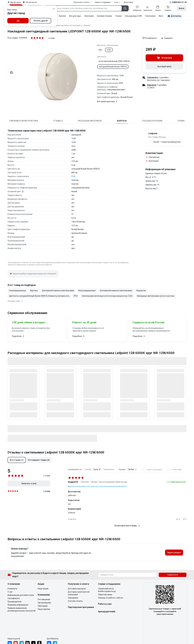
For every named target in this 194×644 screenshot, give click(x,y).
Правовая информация (18, 605)
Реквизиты (12, 589)
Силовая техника (104, 16)
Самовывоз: (153, 77)
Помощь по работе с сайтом (110, 598)
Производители (14, 602)
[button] (17, 460)
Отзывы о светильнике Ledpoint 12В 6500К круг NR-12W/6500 (56, 452)
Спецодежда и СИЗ (133, 16)
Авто (161, 16)
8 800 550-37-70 (179, 2)
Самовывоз (73, 598)
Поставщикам (44, 599)
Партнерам (43, 606)
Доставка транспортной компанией (79, 593)
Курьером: (152, 85)
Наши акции (43, 589)
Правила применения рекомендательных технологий (21, 609)
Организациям (44, 603)
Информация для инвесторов (21, 595)
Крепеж (62, 16)
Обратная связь (105, 595)
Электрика (89, 16)
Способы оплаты (75, 601)
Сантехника (150, 16)
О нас (10, 592)
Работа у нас (105, 604)
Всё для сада (75, 16)
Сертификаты (14, 598)
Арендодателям (107, 612)
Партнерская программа (81, 607)
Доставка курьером (77, 589)
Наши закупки (44, 609)
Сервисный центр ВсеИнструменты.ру (107, 590)
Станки (118, 16)
